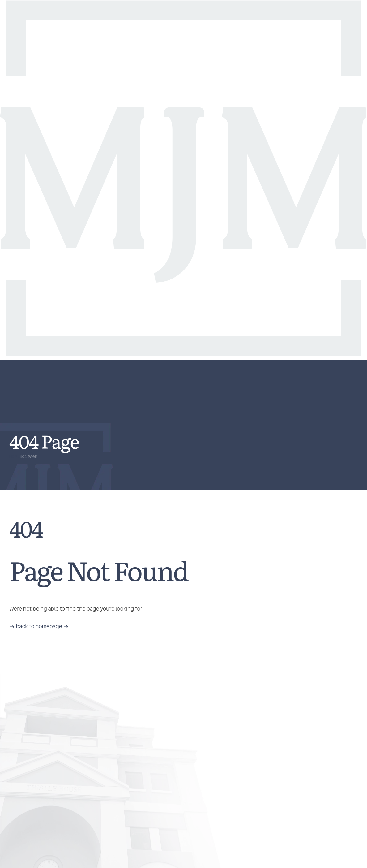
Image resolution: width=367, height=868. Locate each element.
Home (15, 457)
